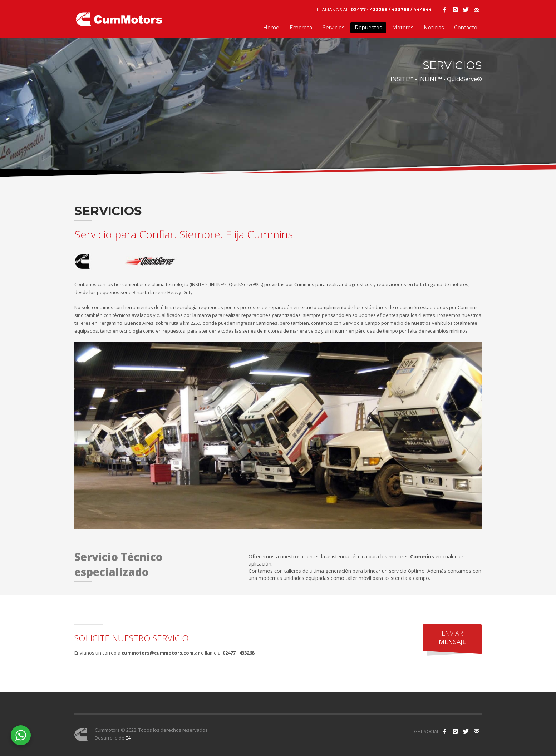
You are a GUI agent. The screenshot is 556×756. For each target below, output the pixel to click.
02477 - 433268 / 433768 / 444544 (391, 9)
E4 (128, 738)
